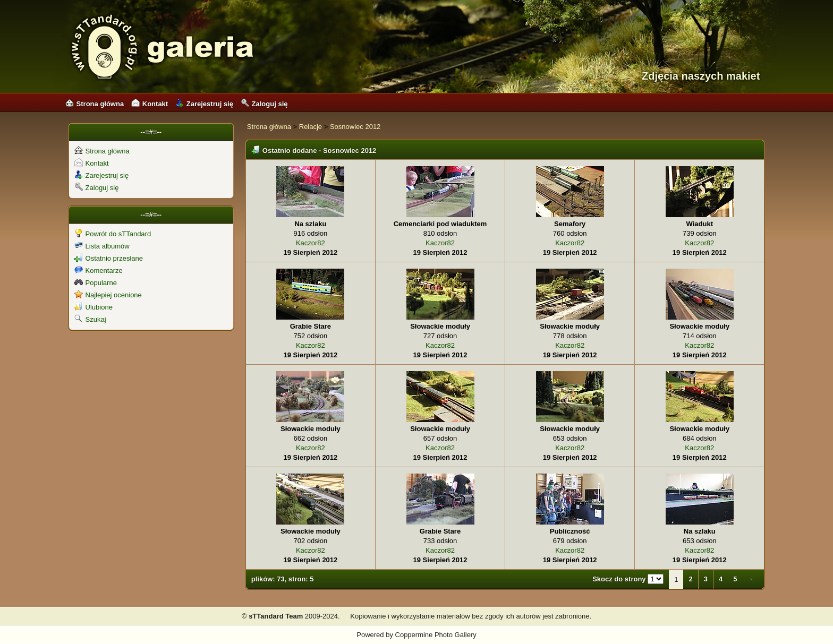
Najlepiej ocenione (108, 295)
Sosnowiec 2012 (355, 127)
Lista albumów (102, 246)
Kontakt (150, 104)
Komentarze (99, 271)
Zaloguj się (264, 104)
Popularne (96, 283)
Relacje (311, 127)
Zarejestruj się (204, 104)
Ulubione (93, 307)
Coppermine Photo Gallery (436, 635)
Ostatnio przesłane (109, 258)
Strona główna (95, 104)
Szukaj (90, 319)
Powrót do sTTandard (113, 234)
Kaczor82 (311, 243)
